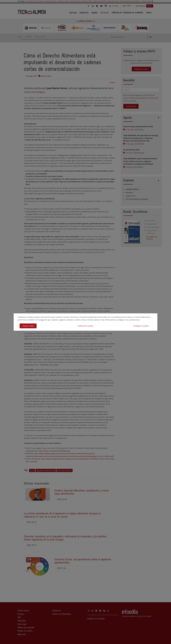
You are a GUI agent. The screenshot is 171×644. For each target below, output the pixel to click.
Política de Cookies (85, 326)
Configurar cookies (141, 326)
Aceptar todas (28, 326)
